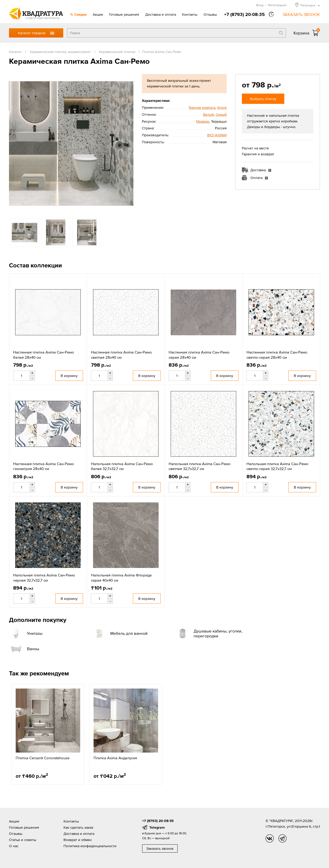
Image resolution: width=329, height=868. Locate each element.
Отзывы (210, 14)
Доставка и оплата (161, 14)
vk (270, 838)
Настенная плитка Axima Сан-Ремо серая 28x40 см (199, 355)
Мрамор (203, 121)
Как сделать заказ (78, 827)
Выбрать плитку (263, 99)
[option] (71, 143)
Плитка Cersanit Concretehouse (43, 758)
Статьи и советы (23, 840)
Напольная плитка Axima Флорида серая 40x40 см (121, 578)
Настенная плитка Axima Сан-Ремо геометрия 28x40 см (44, 466)
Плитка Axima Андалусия (115, 758)
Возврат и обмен (78, 840)
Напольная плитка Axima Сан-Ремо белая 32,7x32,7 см (122, 466)
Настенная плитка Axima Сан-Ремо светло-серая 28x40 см (277, 355)
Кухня (222, 107)
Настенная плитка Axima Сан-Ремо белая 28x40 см (44, 355)
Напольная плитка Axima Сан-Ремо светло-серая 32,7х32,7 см (277, 466)
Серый (221, 114)
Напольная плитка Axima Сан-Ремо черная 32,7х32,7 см (44, 578)
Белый (208, 114)
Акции (98, 14)
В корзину (69, 376)
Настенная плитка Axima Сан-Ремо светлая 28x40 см (121, 355)
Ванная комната (202, 107)
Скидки (80, 14)
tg (282, 838)
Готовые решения (124, 14)
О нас (14, 846)
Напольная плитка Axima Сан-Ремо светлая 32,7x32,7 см (200, 466)
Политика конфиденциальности (90, 846)
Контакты (190, 14)
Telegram (157, 827)
